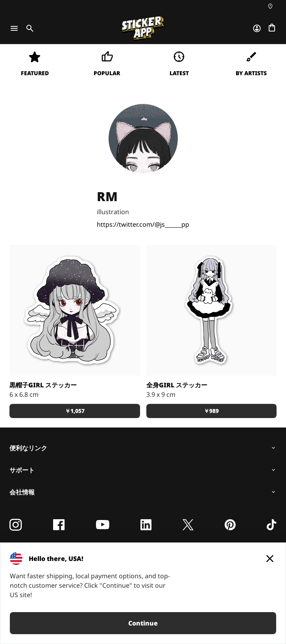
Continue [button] (143, 623)
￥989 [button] (211, 411)
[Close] (270, 559)
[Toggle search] (28, 28)
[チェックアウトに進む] (272, 28)
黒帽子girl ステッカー (43, 385)
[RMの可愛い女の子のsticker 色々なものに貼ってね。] (75, 310)
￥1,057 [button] (75, 411)
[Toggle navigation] (14, 28)
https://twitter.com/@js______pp (143, 224)
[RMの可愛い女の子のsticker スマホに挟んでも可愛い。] (212, 310)
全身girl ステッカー (177, 385)
